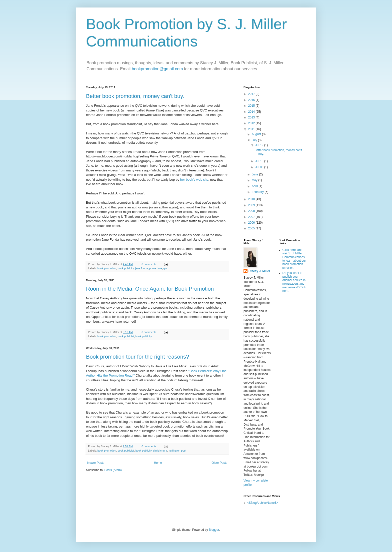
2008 (252, 211)
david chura (160, 451)
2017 (252, 94)
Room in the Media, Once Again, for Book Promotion (150, 289)
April (255, 186)
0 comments (149, 264)
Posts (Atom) (113, 470)
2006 (252, 223)
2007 (252, 217)
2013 (252, 117)
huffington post (177, 451)
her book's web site (194, 180)
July (255, 140)
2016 (252, 100)
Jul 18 (260, 161)
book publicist (126, 336)
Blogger (214, 530)
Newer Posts (96, 463)
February (258, 192)
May (255, 180)
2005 (252, 228)
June (255, 174)
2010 (252, 199)
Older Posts (219, 463)
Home (158, 463)
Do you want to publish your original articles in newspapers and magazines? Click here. (294, 282)
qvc (166, 268)
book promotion (107, 268)
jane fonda (141, 268)
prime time (155, 268)
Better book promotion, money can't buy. (135, 96)
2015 (252, 106)
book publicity (126, 268)
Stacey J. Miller (259, 271)
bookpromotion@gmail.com (157, 69)
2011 (252, 129)
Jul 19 (260, 145)
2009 (252, 205)
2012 (252, 123)
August (257, 134)
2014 (252, 112)
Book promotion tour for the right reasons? (137, 357)
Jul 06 (260, 167)
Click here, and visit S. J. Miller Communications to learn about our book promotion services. (294, 259)
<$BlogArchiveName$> (263, 503)
